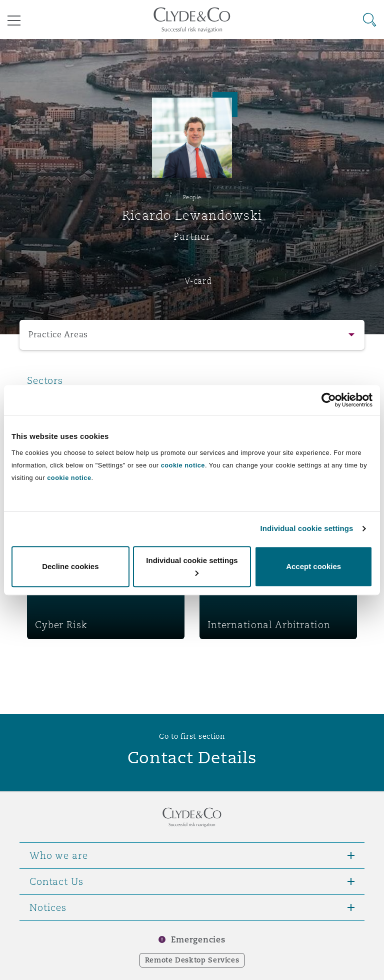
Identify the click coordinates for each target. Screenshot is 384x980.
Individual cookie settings (307, 528)
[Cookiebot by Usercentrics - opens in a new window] (329, 400)
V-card (198, 281)
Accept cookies (313, 566)
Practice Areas (58, 335)
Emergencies (198, 940)
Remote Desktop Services (192, 960)
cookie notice (183, 465)
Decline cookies (70, 566)
